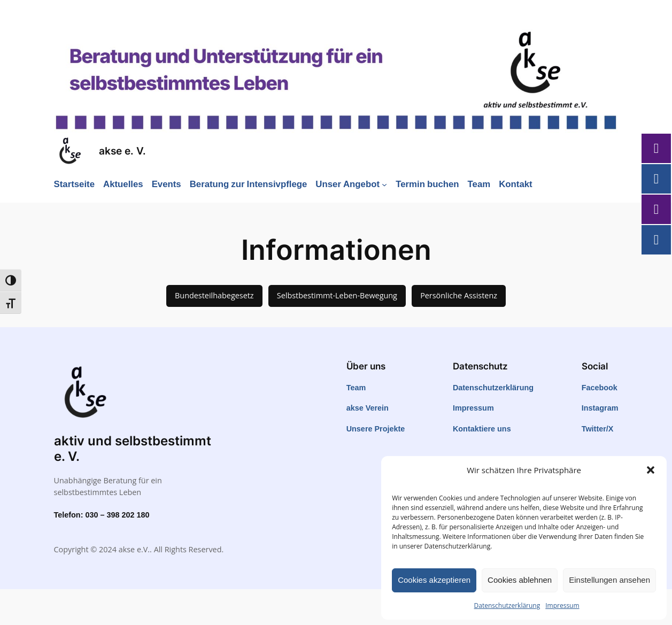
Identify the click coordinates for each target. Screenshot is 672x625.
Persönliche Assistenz (459, 295)
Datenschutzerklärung (507, 605)
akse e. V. (122, 151)
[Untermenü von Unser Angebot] (384, 184)
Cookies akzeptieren (434, 580)
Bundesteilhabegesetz (214, 295)
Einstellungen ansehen (609, 580)
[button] (651, 470)
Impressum (562, 605)
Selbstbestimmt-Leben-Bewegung (337, 295)
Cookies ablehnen (520, 580)
